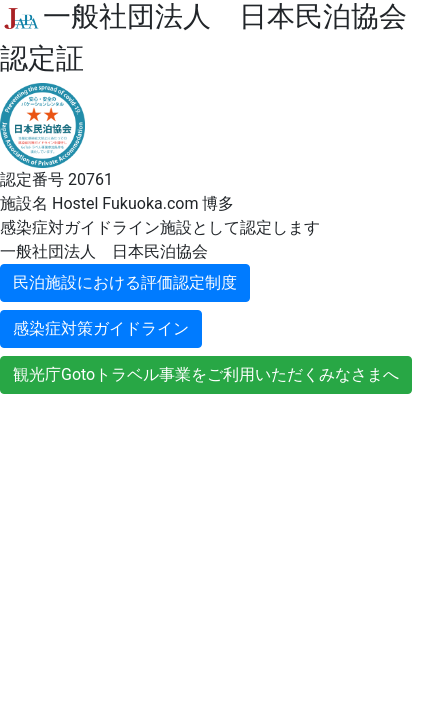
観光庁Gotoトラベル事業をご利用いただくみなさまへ (206, 374)
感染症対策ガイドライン (101, 328)
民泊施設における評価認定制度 (125, 282)
